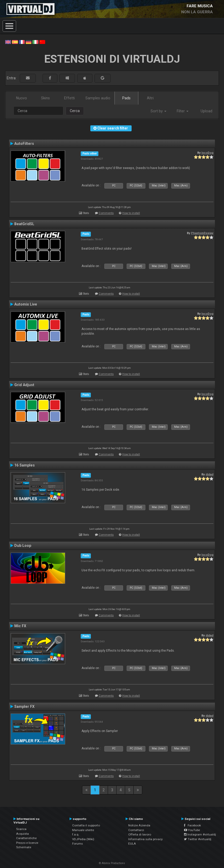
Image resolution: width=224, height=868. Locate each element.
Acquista (22, 834)
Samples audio (98, 98)
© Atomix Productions (112, 863)
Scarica (21, 829)
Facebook (192, 825)
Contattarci (136, 830)
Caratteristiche (26, 838)
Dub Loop (23, 546)
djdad (209, 474)
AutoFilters (24, 144)
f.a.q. (76, 834)
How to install (131, 213)
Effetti (69, 98)
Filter (183, 111)
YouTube (192, 830)
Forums (77, 844)
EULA (132, 844)
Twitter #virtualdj (198, 839)
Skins (45, 98)
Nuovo (22, 98)
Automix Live (26, 304)
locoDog (207, 153)
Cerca (75, 111)
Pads (126, 98)
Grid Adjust (24, 385)
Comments (106, 213)
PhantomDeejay (202, 233)
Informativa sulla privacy (145, 839)
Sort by (158, 111)
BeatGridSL (24, 224)
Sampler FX (24, 707)
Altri (150, 98)
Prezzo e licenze (27, 843)
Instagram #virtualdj (200, 834)
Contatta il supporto (86, 825)
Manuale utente (83, 830)
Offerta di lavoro (140, 834)
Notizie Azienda (139, 825)
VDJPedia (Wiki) (83, 839)
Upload (206, 111)
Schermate (24, 847)
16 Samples (25, 465)
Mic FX (20, 626)
